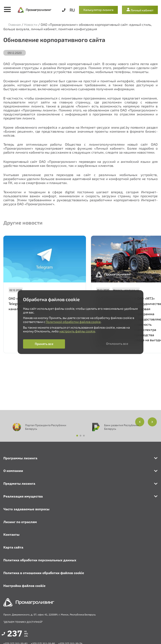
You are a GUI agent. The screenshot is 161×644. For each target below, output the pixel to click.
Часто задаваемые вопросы (26, 509)
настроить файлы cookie (77, 331)
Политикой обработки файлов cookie (73, 322)
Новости (31, 24)
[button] (152, 422)
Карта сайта (13, 547)
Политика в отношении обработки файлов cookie (44, 573)
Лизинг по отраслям (20, 522)
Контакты (11, 534)
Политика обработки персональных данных (40, 560)
